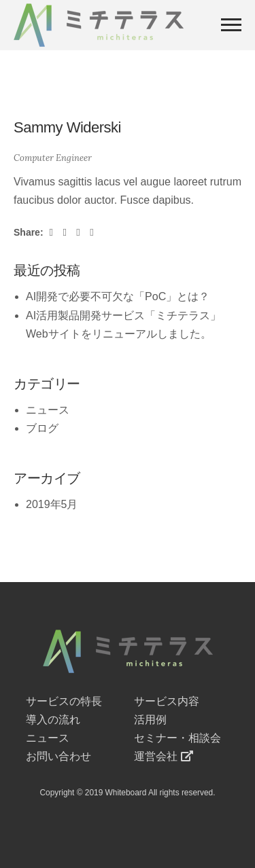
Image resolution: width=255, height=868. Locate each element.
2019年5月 (52, 504)
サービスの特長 (64, 701)
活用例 (150, 720)
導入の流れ (53, 720)
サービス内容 (167, 701)
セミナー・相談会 (177, 738)
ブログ (42, 428)
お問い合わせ (58, 756)
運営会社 (164, 756)
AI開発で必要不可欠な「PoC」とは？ (118, 296)
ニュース (48, 410)
